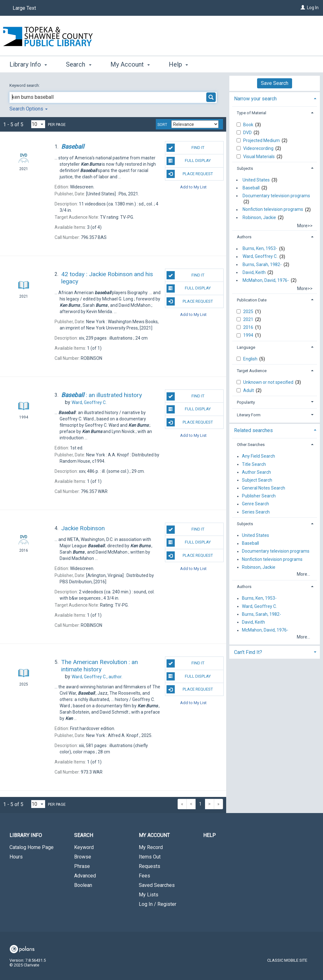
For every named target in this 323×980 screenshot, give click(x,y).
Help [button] (178, 64)
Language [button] (246, 347)
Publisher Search (259, 496)
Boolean (83, 885)
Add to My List (193, 187)
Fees (144, 876)
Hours (16, 857)
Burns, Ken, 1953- (260, 249)
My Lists (149, 895)
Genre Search (255, 504)
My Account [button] (130, 64)
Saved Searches (157, 885)
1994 (249, 335)
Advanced (85, 876)
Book (249, 125)
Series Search (256, 512)
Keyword (84, 847)
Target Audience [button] (252, 371)
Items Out (150, 857)
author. (97, 677)
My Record (151, 847)
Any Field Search (258, 456)
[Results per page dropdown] (38, 124)
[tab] (275, 98)
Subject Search (257, 480)
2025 (249, 312)
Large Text (24, 8)
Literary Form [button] (249, 415)
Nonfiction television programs (273, 210)
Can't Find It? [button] (248, 652)
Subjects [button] (245, 168)
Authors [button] (244, 237)
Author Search (256, 472)
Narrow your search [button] (255, 99)
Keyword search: (25, 85)
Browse (83, 857)
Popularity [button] (246, 402)
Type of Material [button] (252, 113)
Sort (162, 125)
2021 (249, 319)
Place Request (190, 174)
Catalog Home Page (32, 847)
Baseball (251, 188)
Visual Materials (259, 157)
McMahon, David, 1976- (266, 280)
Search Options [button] (29, 109)
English (251, 359)
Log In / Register (158, 904)
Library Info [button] (28, 64)
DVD (248, 133)
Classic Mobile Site (287, 960)
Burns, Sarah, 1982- (262, 264)
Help (209, 835)
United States (256, 180)
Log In (313, 8)
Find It (185, 148)
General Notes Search (264, 488)
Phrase (82, 866)
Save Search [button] (275, 83)
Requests (150, 866)
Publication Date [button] (252, 300)
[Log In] (303, 8)
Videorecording (259, 148)
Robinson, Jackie (259, 217)
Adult (249, 390)
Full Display (189, 161)
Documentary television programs (276, 196)
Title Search (254, 464)
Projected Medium (262, 140)
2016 (249, 327)
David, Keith (254, 272)
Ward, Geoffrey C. (260, 257)
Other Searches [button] (251, 445)
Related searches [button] (253, 430)
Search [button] (79, 64)
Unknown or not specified (269, 382)
